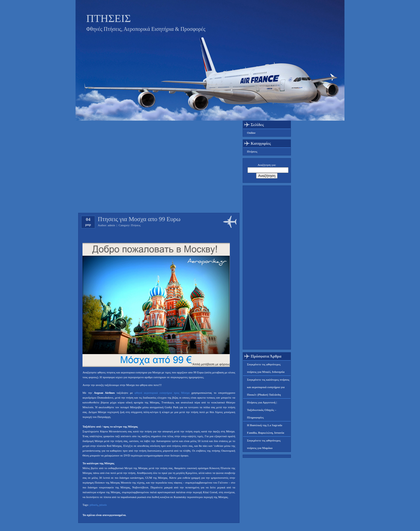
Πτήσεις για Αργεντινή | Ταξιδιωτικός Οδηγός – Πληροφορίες (262, 410)
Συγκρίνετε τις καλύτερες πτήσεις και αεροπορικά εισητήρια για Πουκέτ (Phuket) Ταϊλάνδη (268, 387)
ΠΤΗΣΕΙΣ (109, 18)
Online (251, 133)
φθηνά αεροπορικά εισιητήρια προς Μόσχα (162, 393)
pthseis (94, 505)
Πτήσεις (136, 225)
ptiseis (103, 505)
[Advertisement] (267, 268)
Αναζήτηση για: (267, 165)
